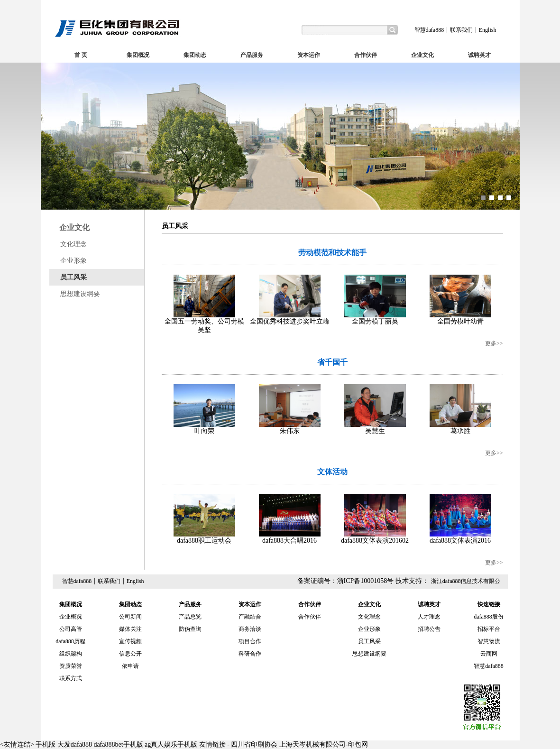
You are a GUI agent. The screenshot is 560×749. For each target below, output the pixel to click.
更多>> (494, 343)
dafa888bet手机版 (118, 744)
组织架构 (71, 654)
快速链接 (489, 604)
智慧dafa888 (429, 30)
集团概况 (138, 55)
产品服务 (252, 55)
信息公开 (130, 654)
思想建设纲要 (80, 294)
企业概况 (71, 617)
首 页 (81, 55)
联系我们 (461, 30)
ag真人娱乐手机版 (171, 744)
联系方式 (71, 678)
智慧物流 (489, 641)
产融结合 (250, 617)
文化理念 (73, 244)
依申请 (130, 666)
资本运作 (309, 55)
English (488, 30)
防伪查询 (190, 629)
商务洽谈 (250, 629)
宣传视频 (130, 641)
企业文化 (422, 55)
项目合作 (250, 641)
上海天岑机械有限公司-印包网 (324, 744)
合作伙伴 (366, 55)
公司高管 (71, 629)
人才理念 (429, 617)
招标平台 (489, 629)
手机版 (46, 744)
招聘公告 (429, 629)
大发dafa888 (75, 744)
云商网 (489, 654)
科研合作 (250, 654)
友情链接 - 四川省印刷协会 (239, 744)
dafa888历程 (70, 641)
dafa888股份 (489, 617)
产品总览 (190, 617)
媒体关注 (130, 629)
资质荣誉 (71, 666)
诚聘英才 (479, 55)
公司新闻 (130, 617)
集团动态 (195, 55)
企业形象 (73, 261)
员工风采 (73, 277)
